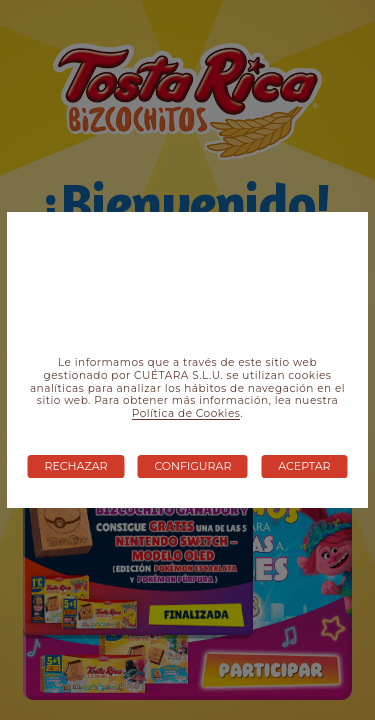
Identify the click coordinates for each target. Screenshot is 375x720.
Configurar (192, 466)
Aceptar (304, 466)
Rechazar (76, 466)
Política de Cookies (186, 414)
